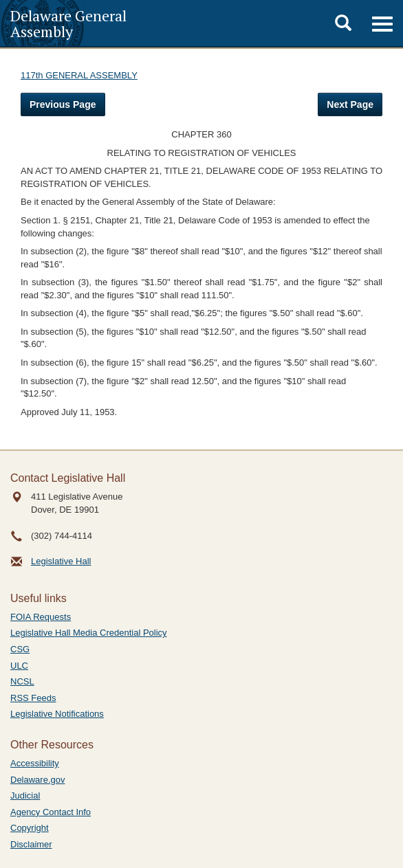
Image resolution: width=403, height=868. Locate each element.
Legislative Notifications (57, 714)
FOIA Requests (41, 617)
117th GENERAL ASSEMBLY (79, 75)
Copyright (30, 828)
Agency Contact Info (51, 812)
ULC (19, 666)
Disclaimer (31, 844)
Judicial (25, 795)
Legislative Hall (61, 561)
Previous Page (63, 104)
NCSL (22, 681)
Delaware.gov (38, 780)
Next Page (350, 104)
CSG (20, 649)
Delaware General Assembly (68, 23)
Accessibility (35, 763)
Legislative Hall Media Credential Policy (89, 633)
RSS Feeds (33, 698)
